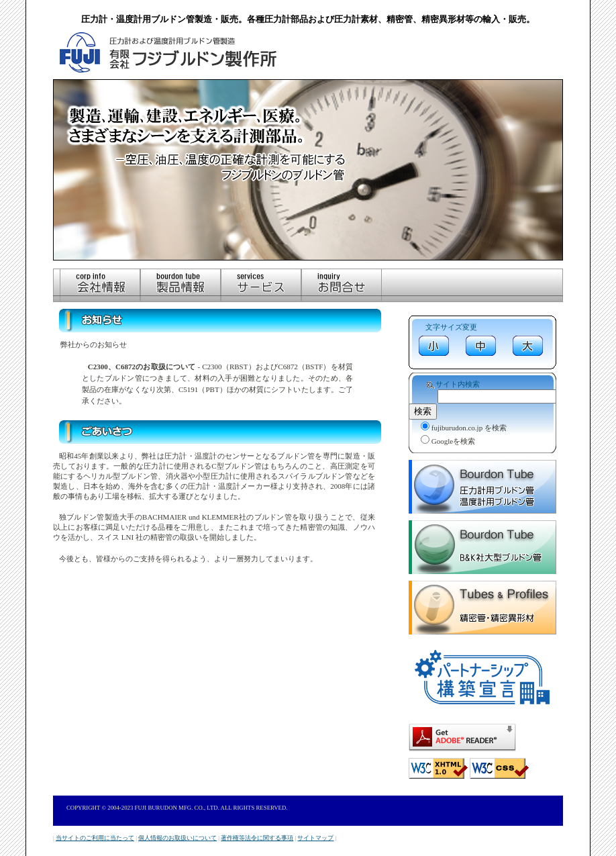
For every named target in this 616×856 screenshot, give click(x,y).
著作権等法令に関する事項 (257, 838)
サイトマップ (315, 838)
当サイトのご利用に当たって (95, 838)
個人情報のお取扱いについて (177, 838)
